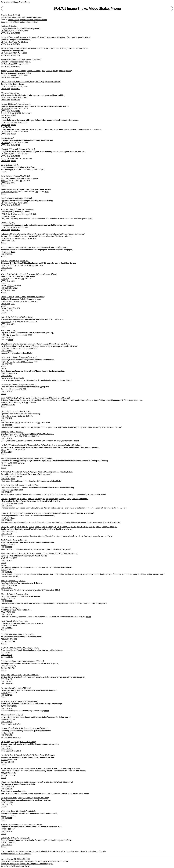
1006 (13, 290)
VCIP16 (4, 652)
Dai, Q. (15, 330)
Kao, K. (98, 527)
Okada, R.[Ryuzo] (8, 223)
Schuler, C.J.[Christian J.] (27, 782)
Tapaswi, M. (13, 581)
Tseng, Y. (13, 527)
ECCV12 (4, 773)
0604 (13, 216)
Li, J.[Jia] (35, 485)
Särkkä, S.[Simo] (42, 554)
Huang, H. (5, 432)
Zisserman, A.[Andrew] (36, 274)
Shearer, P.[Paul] (7, 728)
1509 (10, 364)
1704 (10, 391)
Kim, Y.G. (4, 261)
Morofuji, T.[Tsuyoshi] (9, 149)
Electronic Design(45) (9, 192)
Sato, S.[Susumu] (23, 82)
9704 (47, 192)
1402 (10, 735)
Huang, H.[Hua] (25, 485)
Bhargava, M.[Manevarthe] (12, 661)
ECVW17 (4, 612)
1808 (10, 425)
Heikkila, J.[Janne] (71, 554)
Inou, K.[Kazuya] (24, 104)
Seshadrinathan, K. (35, 344)
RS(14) (4, 463)
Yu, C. (85, 527)
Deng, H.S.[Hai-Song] (34, 398)
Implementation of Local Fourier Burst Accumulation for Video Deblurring (37, 380)
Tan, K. (45, 527)
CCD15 (4, 679)
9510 (18, 78)
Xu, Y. (19, 527)
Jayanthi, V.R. (14, 261)
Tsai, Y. (31, 527)
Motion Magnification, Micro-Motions (23, 22)
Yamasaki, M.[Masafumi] (11, 60)
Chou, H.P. (15, 811)
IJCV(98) (4, 279)
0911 (10, 254)
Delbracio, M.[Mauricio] (10, 357)
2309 (13, 479)
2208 (10, 465)
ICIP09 (3, 252)
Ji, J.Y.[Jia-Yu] (6, 472)
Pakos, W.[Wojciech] (43, 445)
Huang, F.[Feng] (65, 499)
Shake (14, 17)
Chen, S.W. (24, 811)
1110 (10, 268)
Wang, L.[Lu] (21, 755)
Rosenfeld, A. (13, 165)
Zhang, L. (20, 432)
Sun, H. (22, 411)
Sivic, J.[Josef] (21, 274)
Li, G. (28, 411)
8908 (18, 33)
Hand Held (21, 17)
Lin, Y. (59, 527)
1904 (10, 560)
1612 (10, 628)
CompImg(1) (6, 389)
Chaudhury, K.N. (22, 594)
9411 (18, 66)
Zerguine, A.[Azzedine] (85, 513)
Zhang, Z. (15, 411)
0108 (10, 845)
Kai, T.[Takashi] (44, 48)
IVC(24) (4, 214)
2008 (10, 534)
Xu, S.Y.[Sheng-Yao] (50, 499)
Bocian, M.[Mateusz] (26, 445)
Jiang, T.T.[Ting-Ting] (26, 634)
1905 (10, 438)
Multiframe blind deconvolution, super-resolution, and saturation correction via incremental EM (45, 793)
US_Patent (5, 31)
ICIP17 (3, 599)
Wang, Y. (16, 540)
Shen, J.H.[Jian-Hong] (26, 209)
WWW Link (5, 33)
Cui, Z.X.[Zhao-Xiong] (9, 634)
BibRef (13, 33)
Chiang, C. (5, 527)
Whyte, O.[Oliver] (8, 274)
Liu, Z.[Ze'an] (58, 472)
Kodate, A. (15, 838)
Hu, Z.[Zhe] (5, 701)
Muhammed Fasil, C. (9, 715)
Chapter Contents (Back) (10, 15)
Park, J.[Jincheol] (21, 344)
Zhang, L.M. (21, 648)
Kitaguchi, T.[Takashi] (24, 198)
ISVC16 (4, 666)
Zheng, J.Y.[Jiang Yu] (25, 798)
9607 (18, 89)
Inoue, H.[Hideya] (37, 82)
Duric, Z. (4, 165)
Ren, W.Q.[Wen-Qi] (8, 499)
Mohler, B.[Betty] (36, 768)
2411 (10, 506)
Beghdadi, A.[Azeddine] (33, 513)
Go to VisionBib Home (10, 2)
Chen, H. (113, 527)
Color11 (10, 308)
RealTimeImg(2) (7, 169)
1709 (10, 614)
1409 (10, 695)
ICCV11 (4, 786)
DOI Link (4, 452)
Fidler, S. (22, 581)
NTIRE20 (4, 531)
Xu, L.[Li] (14, 701)
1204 (13, 281)
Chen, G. (38, 527)
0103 (18, 156)
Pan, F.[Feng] (17, 472)
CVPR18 (4, 585)
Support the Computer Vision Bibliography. (37, 864)
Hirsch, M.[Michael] (21, 768)
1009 (10, 804)
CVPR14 (4, 693)
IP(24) (3, 362)
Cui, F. (36, 648)
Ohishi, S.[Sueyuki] (8, 82)
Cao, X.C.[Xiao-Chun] (80, 499)
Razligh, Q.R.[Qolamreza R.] (12, 824)
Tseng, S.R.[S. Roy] (69, 527)
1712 (10, 418)
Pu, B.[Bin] (68, 472)
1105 (13, 241)
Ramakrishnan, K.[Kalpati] (33, 661)
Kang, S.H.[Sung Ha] (9, 209)
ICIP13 (3, 733)
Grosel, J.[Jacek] (58, 445)
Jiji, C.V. (21, 715)
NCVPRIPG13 (6, 719)
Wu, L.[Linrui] (22, 499)
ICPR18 (4, 570)
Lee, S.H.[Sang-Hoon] (52, 344)
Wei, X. (12, 432)
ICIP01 (3, 842)
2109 (10, 452)
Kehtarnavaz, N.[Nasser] (33, 824)
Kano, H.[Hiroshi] (61, 234)
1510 (10, 376)
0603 (18, 230)
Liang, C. (24, 540)
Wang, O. (16, 608)
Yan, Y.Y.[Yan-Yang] (35, 499)
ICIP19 (3, 545)
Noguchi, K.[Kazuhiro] (48, 37)
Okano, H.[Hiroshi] (34, 71)
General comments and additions (14, 861)
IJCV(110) (5, 301)
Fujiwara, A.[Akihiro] (27, 149)
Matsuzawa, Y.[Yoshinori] (31, 60)
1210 (13, 775)
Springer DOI (6, 405)
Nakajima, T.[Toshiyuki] (66, 37)
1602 (13, 405)
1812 (10, 572)
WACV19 (4, 558)
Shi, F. (3, 540)
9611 (43, 169)
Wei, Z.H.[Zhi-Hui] (50, 398)
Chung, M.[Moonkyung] (43, 458)
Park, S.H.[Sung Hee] (9, 688)
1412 (10, 351)
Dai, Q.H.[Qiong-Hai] (31, 675)
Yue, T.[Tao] (5, 675)
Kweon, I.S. (24, 261)
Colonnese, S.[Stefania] (52, 513)
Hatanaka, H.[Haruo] (9, 234)
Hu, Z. (3, 621)
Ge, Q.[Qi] (21, 398)
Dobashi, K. (5, 838)
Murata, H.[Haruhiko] (45, 234)
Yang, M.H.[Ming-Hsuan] (28, 701)
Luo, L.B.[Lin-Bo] (7, 317)
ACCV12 (4, 760)
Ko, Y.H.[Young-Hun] (25, 458)
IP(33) (3, 490)
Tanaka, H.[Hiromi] (41, 798)
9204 (18, 44)
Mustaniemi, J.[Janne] (9, 554)
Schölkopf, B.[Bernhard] (53, 768)
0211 (18, 100)
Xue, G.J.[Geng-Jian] (28, 742)
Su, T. (9, 411)
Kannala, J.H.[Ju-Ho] (27, 554)
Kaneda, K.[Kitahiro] (9, 104)
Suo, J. (9, 330)
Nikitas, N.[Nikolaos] (73, 445)
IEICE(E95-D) (6, 322)
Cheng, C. (106, 527)
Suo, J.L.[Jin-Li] (16, 675)
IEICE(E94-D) (6, 238)
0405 (18, 145)
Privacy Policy (24, 2)
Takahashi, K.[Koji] (83, 37)
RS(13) (4, 450)
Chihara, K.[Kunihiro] (76, 234)
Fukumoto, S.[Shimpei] (27, 234)
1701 (10, 655)
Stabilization (6, 17)
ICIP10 (3, 802)
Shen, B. (92, 527)
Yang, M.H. (23, 621)
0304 (13, 183)
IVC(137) (4, 476)
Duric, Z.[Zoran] (7, 176)
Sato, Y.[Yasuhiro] (8, 198)
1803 (10, 601)
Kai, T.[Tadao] (21, 71)
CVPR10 (10, 286)
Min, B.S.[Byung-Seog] (10, 93)
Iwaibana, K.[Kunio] (9, 26)
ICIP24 (3, 518)
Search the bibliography (10, 864)
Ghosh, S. (5, 594)
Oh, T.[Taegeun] (7, 344)
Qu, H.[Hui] (5, 742)
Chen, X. (12, 648)
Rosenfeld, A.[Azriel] (22, 176)
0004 (18, 55)
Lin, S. (16, 621)
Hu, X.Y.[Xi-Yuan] (33, 755)
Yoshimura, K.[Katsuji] (60, 48)
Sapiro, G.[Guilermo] (29, 357)
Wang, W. (52, 527)
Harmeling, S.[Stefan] (71, 768)
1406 (10, 337)
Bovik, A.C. (65, 344)
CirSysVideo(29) (7, 436)
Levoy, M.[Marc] (24, 688)
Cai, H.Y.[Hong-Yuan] (9, 798)
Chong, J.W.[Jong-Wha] (24, 317)
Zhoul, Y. (4, 581)
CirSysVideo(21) (7, 265)
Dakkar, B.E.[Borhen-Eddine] (12, 513)
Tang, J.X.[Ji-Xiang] (45, 472)
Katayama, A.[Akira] (50, 71)
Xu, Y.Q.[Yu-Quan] (8, 755)
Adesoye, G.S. (6, 608)
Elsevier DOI (6, 216)
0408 (18, 205)
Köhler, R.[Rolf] (7, 768)
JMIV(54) (4, 402)
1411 (13, 304)
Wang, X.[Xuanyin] (30, 472)
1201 (10, 311)
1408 (10, 722)
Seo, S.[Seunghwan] (9, 458)
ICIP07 (3, 829)
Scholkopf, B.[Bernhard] (64, 782)
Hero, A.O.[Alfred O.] (40, 728)
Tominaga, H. (25, 838)
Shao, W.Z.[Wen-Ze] (9, 398)
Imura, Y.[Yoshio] (65, 71)
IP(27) (3, 416)
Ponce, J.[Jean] (51, 274)
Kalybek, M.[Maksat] (9, 445)
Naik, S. (12, 594)
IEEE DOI (4, 254)
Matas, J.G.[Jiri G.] (56, 554)
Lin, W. (80, 527)
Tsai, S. (9, 540)
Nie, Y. (3, 411)
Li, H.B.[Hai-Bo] (64, 398)
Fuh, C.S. (32, 811)
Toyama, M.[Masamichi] (29, 37)
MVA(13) (4, 181)
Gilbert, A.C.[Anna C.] (23, 728)
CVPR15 (4, 373)
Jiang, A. (29, 648)
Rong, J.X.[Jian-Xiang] (9, 485)
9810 (18, 111)
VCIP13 (4, 746)
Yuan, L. (9, 621)
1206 (13, 324)
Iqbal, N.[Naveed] (69, 513)
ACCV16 (4, 639)
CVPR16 (4, 626)
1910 (10, 547)
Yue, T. (3, 330)
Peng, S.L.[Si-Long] (47, 755)
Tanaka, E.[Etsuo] (8, 71)
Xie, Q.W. (4, 648)
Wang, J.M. (5, 811)
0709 (10, 831)
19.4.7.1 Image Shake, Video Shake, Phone (87, 9)
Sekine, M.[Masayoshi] (10, 37)
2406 (10, 492)
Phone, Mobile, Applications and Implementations (27, 20)
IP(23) (3, 335)
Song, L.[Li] (15, 742)
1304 (13, 762)
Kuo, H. (25, 527)
